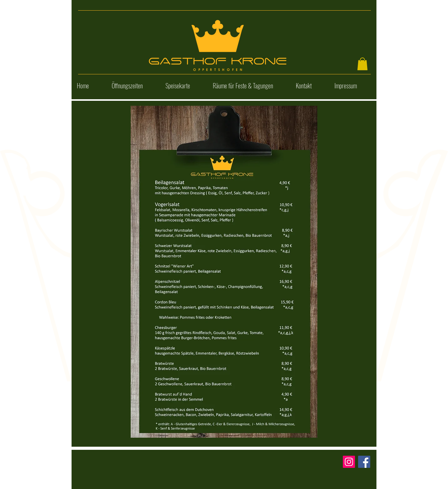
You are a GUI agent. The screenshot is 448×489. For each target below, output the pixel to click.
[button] (362, 64)
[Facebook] (364, 462)
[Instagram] (349, 462)
